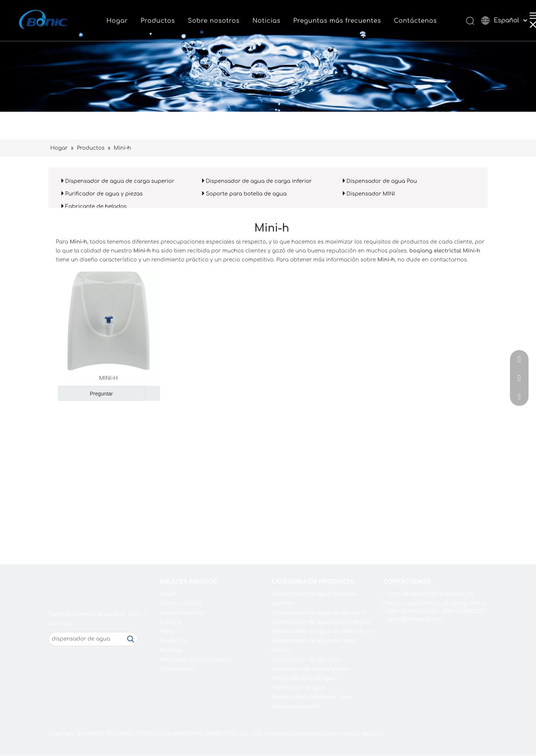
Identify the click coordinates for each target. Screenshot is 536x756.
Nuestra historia (182, 613)
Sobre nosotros (214, 21)
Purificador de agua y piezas (104, 194)
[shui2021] (268, 56)
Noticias (266, 21)
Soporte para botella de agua (246, 194)
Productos (158, 21)
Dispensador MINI (371, 194)
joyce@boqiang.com (415, 619)
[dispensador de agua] (86, 639)
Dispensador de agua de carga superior (120, 181)
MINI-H (108, 378)
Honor (169, 631)
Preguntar (85, 393)
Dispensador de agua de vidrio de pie (323, 631)
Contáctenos (415, 21)
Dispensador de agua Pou (382, 181)
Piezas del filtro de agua (304, 678)
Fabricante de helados (96, 207)
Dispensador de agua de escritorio (319, 613)
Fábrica (170, 622)
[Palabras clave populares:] (131, 639)
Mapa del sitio (364, 734)
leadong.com (322, 734)
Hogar (117, 21)
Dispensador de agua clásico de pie (320, 622)
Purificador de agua (299, 688)
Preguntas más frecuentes (337, 21)
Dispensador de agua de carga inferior (259, 181)
